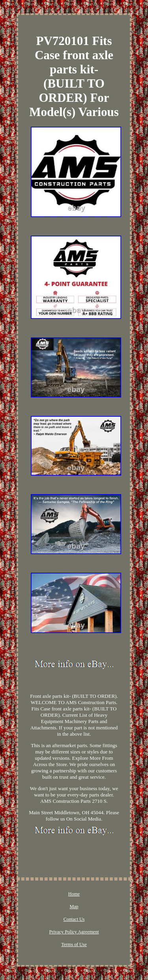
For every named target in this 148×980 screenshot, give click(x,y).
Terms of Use (74, 944)
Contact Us (74, 919)
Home (74, 894)
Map (74, 907)
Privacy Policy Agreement (74, 932)
